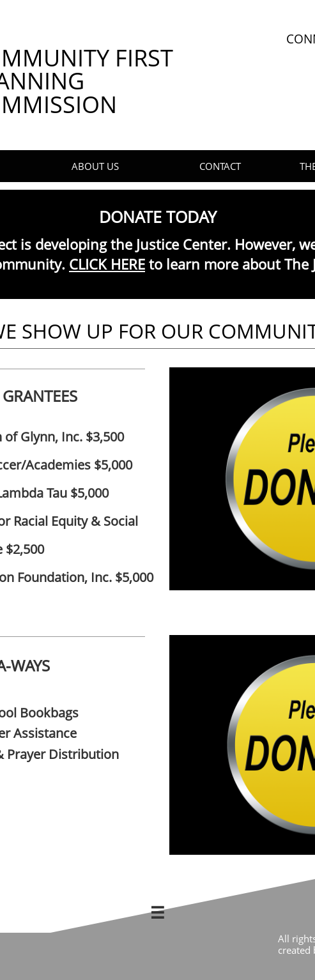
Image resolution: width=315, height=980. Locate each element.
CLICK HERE (107, 264)
